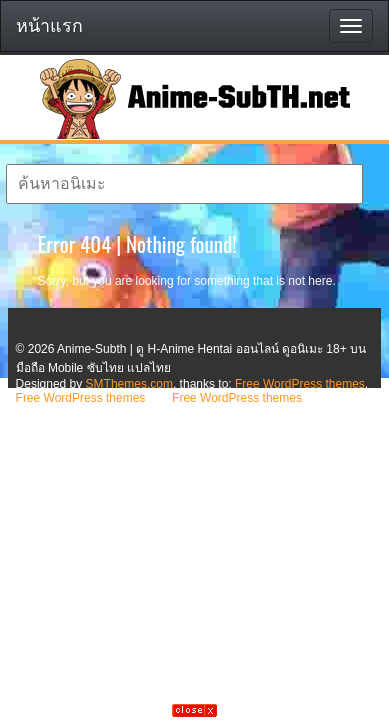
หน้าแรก (49, 26)
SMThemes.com (129, 384)
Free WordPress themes (300, 384)
